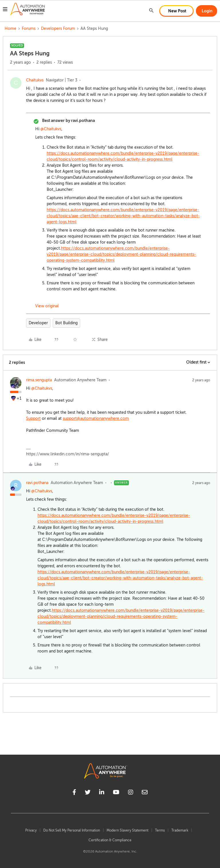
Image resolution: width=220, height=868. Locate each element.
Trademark (180, 830)
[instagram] (131, 793)
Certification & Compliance (110, 840)
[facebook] (74, 793)
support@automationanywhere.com (96, 419)
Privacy (31, 830)
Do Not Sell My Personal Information (72, 830)
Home (10, 29)
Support (33, 419)
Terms (160, 830)
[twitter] (88, 793)
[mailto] (145, 793)
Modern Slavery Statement (127, 830)
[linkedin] (102, 793)
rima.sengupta (39, 380)
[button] (5, 10)
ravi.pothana (37, 483)
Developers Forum (58, 29)
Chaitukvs (35, 80)
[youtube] (116, 793)
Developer (38, 323)
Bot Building (66, 323)
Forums (29, 29)
